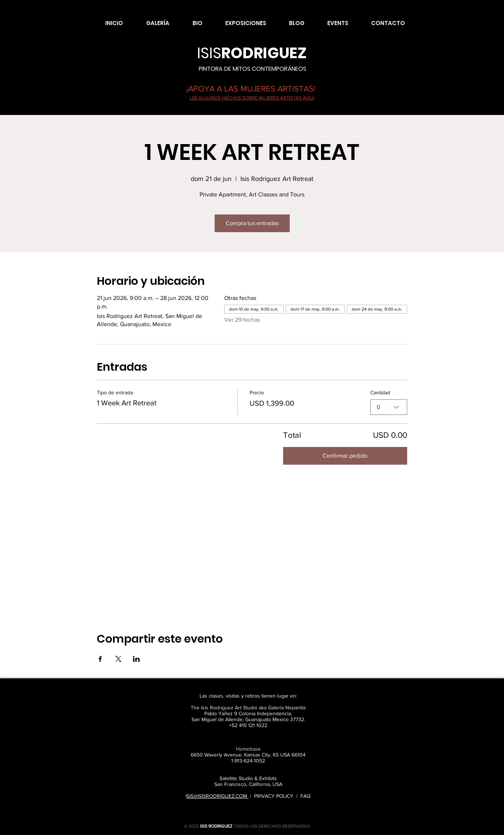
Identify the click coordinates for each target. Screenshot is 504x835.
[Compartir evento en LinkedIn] (136, 659)
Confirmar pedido (345, 456)
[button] (152, 23)
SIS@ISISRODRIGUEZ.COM (218, 796)
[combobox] (389, 407)
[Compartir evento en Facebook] (100, 659)
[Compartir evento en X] (118, 659)
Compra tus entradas (252, 223)
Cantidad (380, 392)
